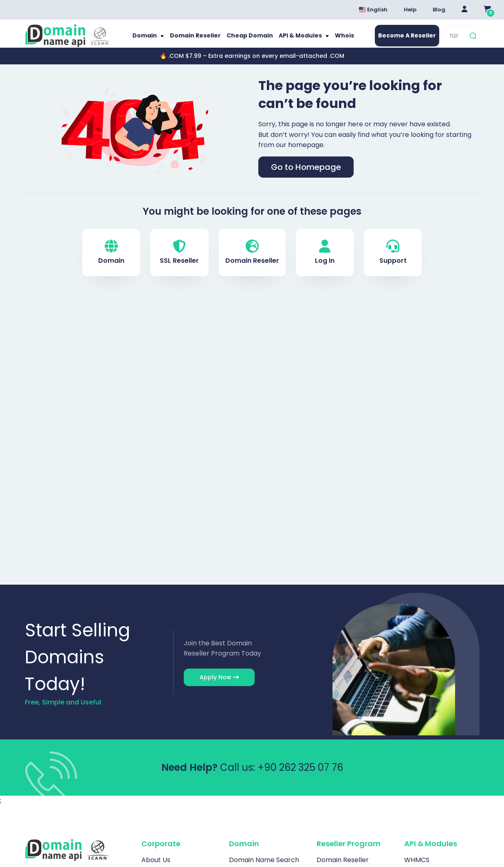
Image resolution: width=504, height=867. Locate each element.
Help (410, 10)
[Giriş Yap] (464, 10)
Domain (152, 40)
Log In (325, 261)
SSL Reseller (179, 261)
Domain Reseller (199, 40)
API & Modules (297, 40)
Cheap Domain (249, 40)
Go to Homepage (306, 175)
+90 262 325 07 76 (300, 775)
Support (393, 261)
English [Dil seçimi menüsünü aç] (373, 10)
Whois (338, 40)
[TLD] (456, 40)
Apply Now (219, 685)
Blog (439, 10)
